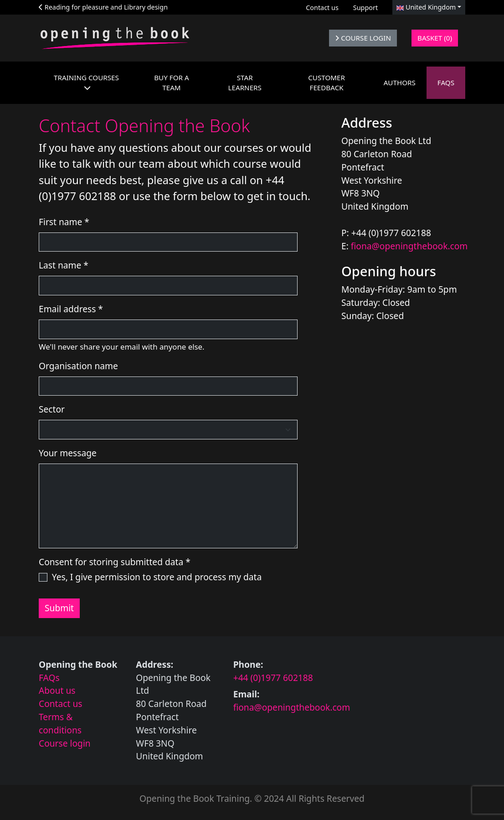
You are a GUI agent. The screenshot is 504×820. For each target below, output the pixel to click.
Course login (65, 743)
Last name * (64, 265)
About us (57, 690)
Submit (59, 608)
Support (365, 8)
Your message (68, 453)
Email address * (71, 309)
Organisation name (78, 366)
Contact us (322, 8)
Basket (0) (435, 38)
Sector (52, 409)
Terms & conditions (60, 723)
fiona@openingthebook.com (409, 246)
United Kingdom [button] (426, 7)
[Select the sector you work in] (168, 430)
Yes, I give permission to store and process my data (157, 577)
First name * (64, 222)
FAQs (49, 678)
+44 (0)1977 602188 (273, 678)
